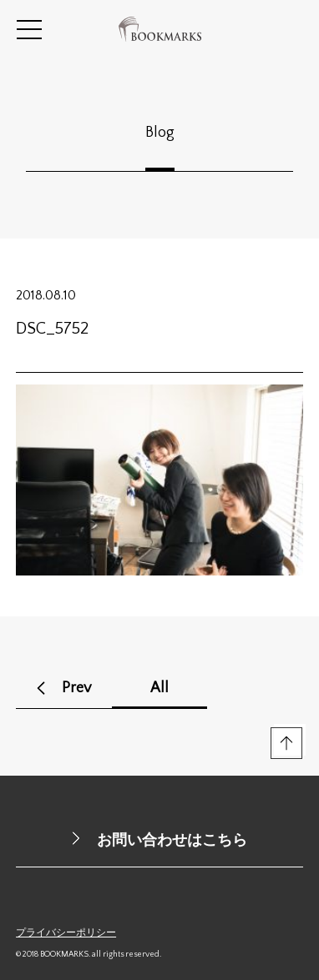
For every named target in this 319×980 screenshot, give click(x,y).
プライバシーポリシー (66, 933)
